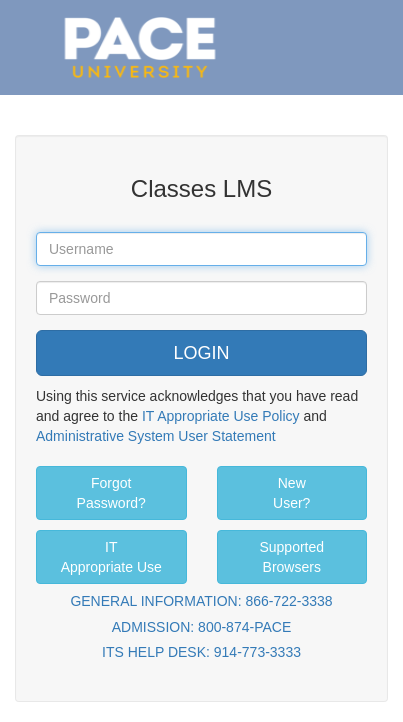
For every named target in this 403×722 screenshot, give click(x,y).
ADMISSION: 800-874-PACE (201, 627)
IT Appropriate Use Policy (221, 416)
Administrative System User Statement (156, 436)
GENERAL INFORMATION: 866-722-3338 (201, 601)
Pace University (140, 20)
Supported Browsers (291, 557)
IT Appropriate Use (111, 557)
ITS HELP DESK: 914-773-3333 (201, 652)
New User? (291, 493)
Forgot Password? (111, 493)
